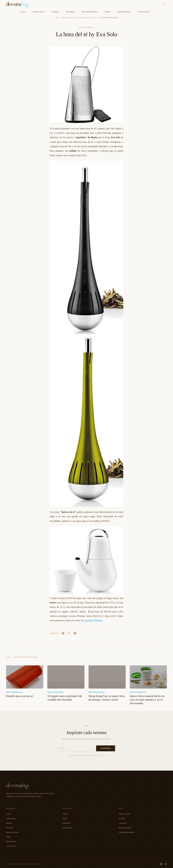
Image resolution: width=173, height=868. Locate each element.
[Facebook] (75, 633)
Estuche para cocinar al (19, 696)
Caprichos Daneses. (93, 620)
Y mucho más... (145, 12)
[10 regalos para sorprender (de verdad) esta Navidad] (66, 677)
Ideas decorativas (91, 12)
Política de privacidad (127, 832)
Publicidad (122, 823)
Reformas (71, 12)
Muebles (56, 12)
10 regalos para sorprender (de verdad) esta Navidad (65, 698)
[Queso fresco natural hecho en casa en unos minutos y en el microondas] (148, 677)
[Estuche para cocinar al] (25, 677)
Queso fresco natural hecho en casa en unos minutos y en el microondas (147, 700)
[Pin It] (63, 633)
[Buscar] (165, 5)
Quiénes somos (124, 814)
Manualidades (125, 12)
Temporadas (67, 828)
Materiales (66, 823)
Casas (24, 12)
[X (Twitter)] (69, 633)
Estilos (65, 818)
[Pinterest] (161, 864)
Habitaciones (40, 12)
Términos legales (125, 828)
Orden (109, 12)
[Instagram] (166, 864)
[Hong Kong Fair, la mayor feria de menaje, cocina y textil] (107, 677)
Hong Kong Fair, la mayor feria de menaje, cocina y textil (107, 698)
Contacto (122, 818)
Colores (65, 814)
